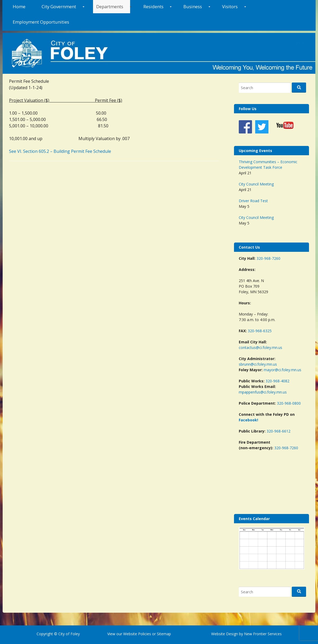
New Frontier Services (263, 634)
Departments (110, 7)
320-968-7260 (268, 258)
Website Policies (137, 634)
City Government (59, 7)
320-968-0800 (289, 403)
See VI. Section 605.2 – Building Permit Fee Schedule (60, 151)
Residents (153, 7)
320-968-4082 (277, 381)
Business (193, 7)
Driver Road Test (253, 201)
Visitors (230, 7)
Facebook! (248, 420)
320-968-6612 (279, 431)
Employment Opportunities (41, 22)
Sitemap (163, 634)
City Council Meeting (256, 184)
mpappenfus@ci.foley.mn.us (263, 392)
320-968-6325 (260, 331)
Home (19, 7)
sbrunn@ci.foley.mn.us (258, 364)
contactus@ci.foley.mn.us (260, 347)
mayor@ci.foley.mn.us (282, 370)
